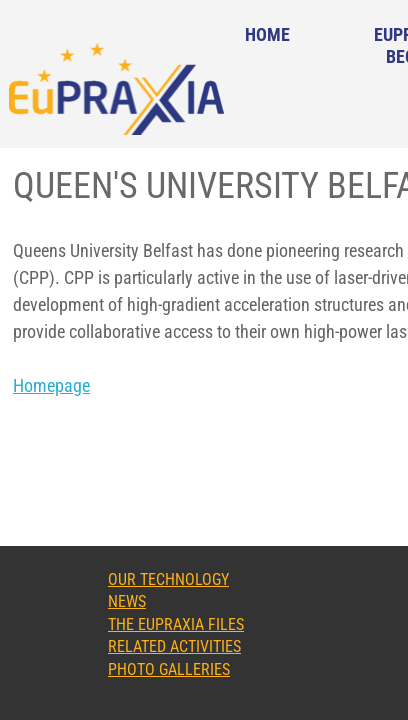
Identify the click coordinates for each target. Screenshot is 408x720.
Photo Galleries (169, 669)
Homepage (51, 385)
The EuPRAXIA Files (176, 624)
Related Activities (174, 646)
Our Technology (168, 579)
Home (267, 34)
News (127, 601)
